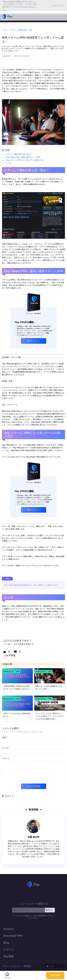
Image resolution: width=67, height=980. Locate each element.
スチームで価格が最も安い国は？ (19, 154)
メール (6, 748)
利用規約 (27, 966)
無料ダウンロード (33, 341)
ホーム (5, 30)
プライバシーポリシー (11, 966)
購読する (49, 910)
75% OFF (55, 975)
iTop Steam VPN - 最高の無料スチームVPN (23, 157)
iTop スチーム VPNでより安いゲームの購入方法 (25, 160)
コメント (6, 758)
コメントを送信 (33, 786)
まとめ (8, 163)
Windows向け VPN (25, 30)
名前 (5, 737)
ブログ (13, 30)
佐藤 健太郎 (7, 56)
